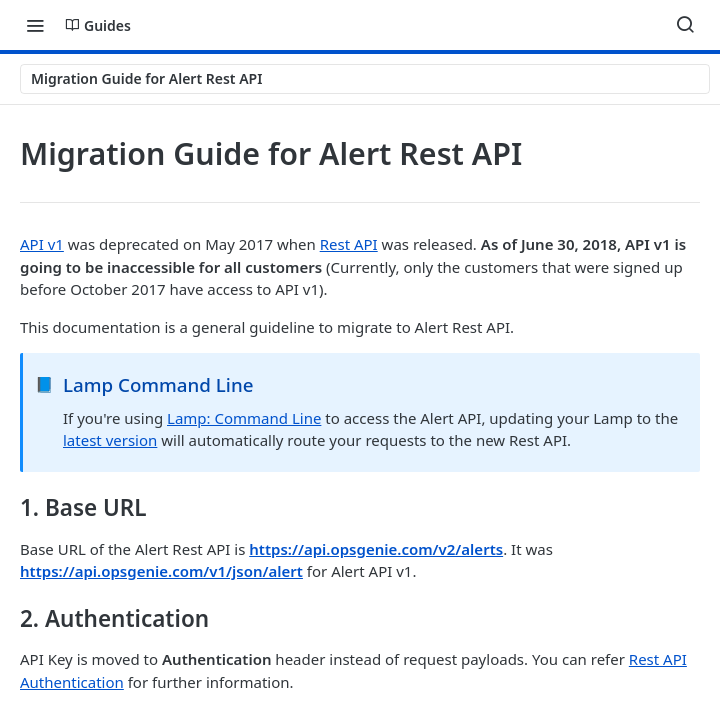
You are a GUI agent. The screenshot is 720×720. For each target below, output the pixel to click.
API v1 (42, 244)
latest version (110, 440)
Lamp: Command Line (244, 418)
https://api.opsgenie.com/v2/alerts (376, 549)
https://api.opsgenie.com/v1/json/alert (161, 571)
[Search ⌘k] (685, 25)
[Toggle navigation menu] (35, 25)
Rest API (349, 244)
